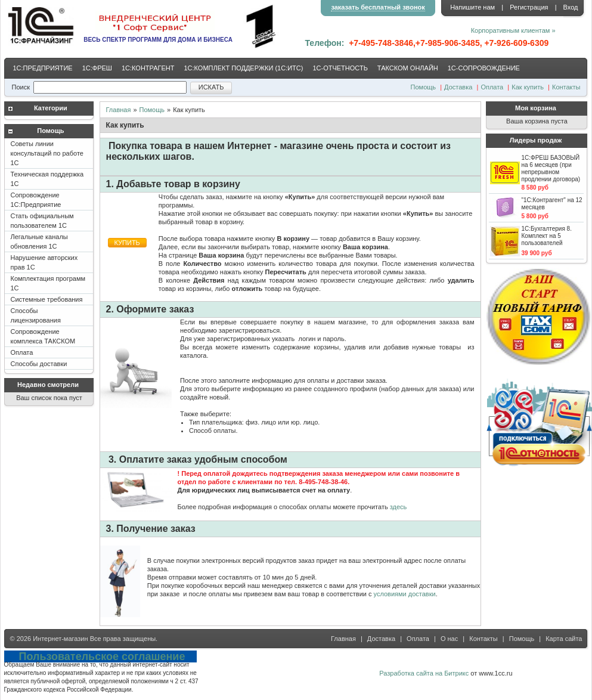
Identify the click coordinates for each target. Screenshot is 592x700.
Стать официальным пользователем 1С (42, 221)
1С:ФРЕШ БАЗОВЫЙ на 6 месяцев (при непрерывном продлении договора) (551, 168)
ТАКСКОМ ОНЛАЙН (408, 68)
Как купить (528, 87)
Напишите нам (472, 7)
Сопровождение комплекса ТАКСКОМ (43, 336)
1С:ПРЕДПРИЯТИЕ (43, 68)
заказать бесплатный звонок (378, 7)
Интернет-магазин (60, 639)
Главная (119, 110)
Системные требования (47, 299)
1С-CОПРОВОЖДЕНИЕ (484, 68)
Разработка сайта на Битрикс (424, 673)
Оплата (492, 87)
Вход (571, 7)
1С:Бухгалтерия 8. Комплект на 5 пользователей (547, 236)
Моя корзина (536, 108)
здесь (399, 507)
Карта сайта (564, 639)
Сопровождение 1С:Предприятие (36, 200)
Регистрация (529, 7)
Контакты (566, 87)
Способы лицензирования (36, 315)
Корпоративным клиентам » (513, 30)
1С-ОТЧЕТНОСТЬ (340, 68)
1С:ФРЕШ (97, 68)
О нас (449, 639)
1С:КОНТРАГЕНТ (148, 68)
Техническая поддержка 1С (47, 179)
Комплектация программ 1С (48, 283)
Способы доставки (39, 364)
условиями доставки (405, 594)
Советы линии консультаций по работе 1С (47, 153)
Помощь (424, 87)
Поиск (21, 87)
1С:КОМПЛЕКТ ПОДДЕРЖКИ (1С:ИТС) (243, 68)
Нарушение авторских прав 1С (44, 262)
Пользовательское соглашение (102, 656)
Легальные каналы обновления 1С (39, 241)
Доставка (458, 87)
